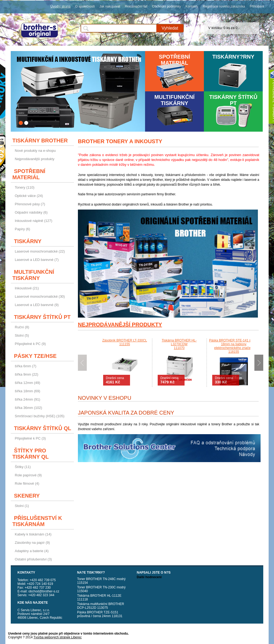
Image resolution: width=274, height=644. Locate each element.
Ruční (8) (22, 327)
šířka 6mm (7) (26, 366)
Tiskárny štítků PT (233, 100)
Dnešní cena (115, 380)
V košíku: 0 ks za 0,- (224, 28)
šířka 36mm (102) (28, 408)
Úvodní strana (61, 6)
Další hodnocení (149, 577)
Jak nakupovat (110, 6)
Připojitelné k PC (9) (30, 344)
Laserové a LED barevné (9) (37, 305)
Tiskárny (28, 241)
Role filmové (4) (27, 483)
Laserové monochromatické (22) (40, 251)
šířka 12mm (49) (28, 383)
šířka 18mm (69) (28, 391)
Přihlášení (257, 6)
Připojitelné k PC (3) (30, 438)
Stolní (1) (22, 506)
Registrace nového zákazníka (224, 6)
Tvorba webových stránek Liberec (58, 637)
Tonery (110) (25, 187)
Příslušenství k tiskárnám (37, 521)
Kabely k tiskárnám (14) (33, 534)
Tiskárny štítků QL (43, 428)
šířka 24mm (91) (28, 399)
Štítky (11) (23, 467)
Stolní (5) (22, 335)
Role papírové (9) (28, 475)
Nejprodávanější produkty (35, 159)
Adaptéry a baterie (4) (32, 551)
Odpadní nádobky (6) (31, 212)
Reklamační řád (136, 6)
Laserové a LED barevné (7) (37, 260)
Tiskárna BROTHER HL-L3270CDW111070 (179, 344)
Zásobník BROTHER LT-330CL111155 (125, 342)
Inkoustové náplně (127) (33, 221)
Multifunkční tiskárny (175, 100)
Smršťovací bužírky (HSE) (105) (40, 416)
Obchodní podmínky (166, 6)
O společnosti (85, 6)
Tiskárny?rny (233, 57)
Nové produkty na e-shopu (35, 151)
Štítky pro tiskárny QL (30, 454)
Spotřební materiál (174, 60)
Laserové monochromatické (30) (40, 296)
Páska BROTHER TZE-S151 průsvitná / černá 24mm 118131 (100, 614)
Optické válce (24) (29, 196)
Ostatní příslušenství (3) (33, 559)
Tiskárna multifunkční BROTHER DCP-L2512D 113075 (101, 606)
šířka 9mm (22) (26, 374)
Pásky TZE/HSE (35, 356)
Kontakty (192, 6)
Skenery (27, 496)
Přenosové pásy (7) (30, 204)
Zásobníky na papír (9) (32, 543)
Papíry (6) (22, 229)
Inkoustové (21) (27, 288)
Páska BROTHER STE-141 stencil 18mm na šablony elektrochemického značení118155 (234, 346)
